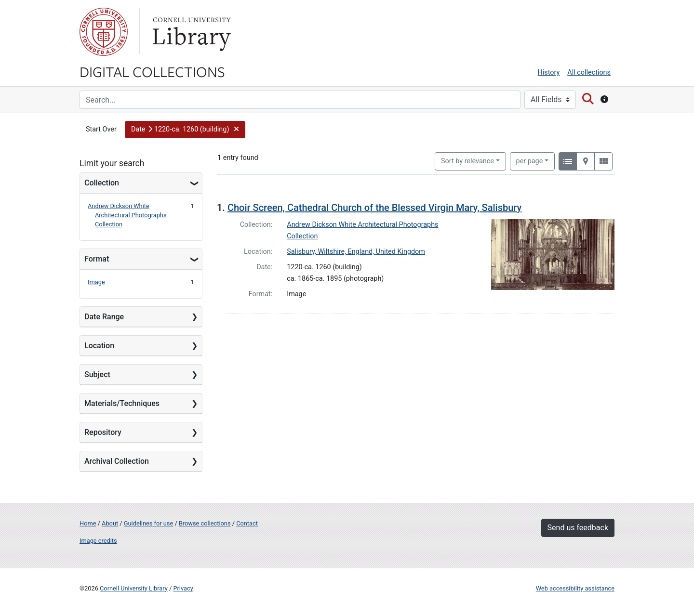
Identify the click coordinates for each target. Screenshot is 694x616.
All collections (589, 72)
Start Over (101, 129)
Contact (247, 523)
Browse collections (205, 523)
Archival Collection (117, 461)
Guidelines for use (148, 523)
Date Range (104, 317)
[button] (185, 130)
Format (97, 259)
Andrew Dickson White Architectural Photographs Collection (127, 215)
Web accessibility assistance (575, 588)
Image (96, 282)
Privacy (183, 588)
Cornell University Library (134, 588)
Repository (103, 432)
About (110, 523)
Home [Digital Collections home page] (88, 523)
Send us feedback (578, 528)
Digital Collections (152, 71)
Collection (102, 183)
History (549, 72)
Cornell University (104, 32)
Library (190, 32)
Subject (97, 374)
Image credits (98, 541)
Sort (467, 161)
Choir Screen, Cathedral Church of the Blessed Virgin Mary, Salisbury (374, 208)
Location (99, 346)
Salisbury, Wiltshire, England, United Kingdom (356, 252)
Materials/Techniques (122, 403)
